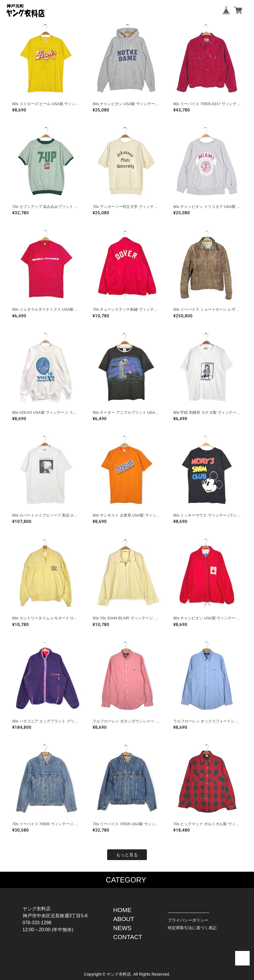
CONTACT (128, 937)
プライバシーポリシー (188, 920)
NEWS (122, 928)
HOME (122, 910)
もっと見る (127, 855)
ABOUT (124, 919)
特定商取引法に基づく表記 (192, 928)
